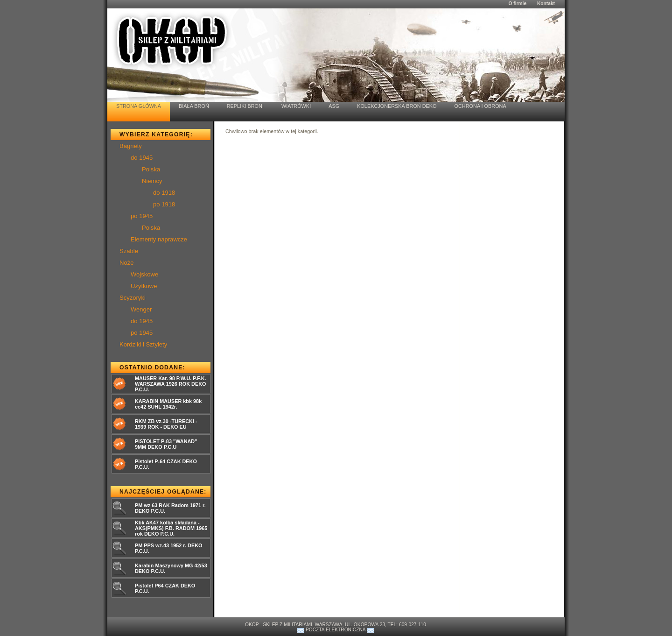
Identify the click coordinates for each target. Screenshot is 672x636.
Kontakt (546, 4)
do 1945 (142, 158)
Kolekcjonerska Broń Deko (397, 106)
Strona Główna (139, 106)
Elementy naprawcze (159, 239)
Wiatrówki (296, 106)
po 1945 (142, 216)
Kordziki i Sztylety (143, 344)
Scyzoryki (133, 298)
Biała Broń (194, 106)
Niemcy (152, 181)
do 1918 (164, 193)
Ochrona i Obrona (480, 106)
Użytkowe (144, 286)
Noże (126, 263)
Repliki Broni (245, 106)
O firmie (517, 4)
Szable (129, 251)
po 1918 (164, 204)
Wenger (141, 309)
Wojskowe (144, 274)
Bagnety (131, 146)
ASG (334, 106)
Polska (151, 169)
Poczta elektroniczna (336, 630)
